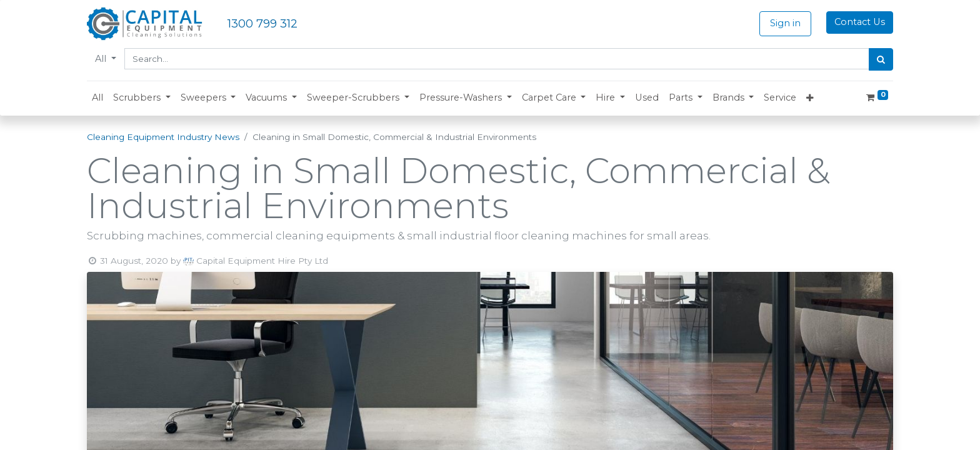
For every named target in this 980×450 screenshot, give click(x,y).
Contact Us (860, 22)
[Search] (881, 59)
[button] (142, 98)
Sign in (785, 23)
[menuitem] (97, 98)
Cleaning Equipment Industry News (163, 137)
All (102, 59)
